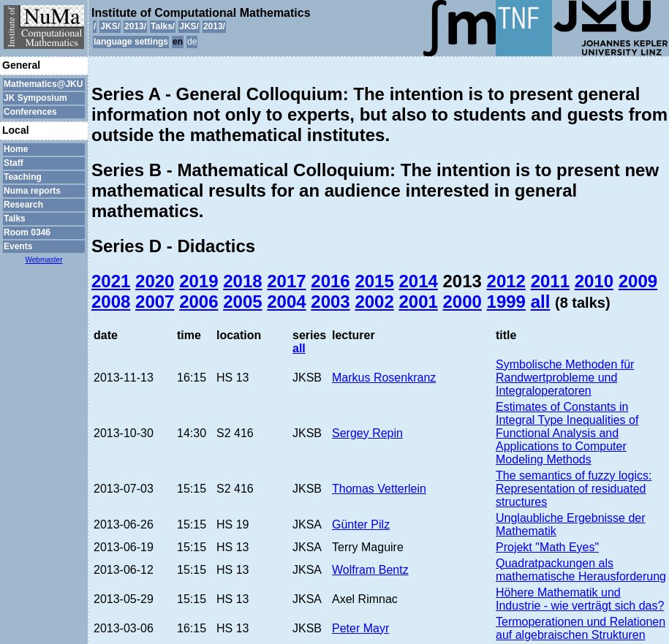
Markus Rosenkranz (384, 378)
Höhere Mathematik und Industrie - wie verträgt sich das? (580, 599)
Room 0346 (27, 232)
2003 (330, 302)
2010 (594, 281)
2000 (462, 302)
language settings (131, 42)
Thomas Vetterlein (379, 489)
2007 (155, 302)
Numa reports (32, 191)
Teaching (23, 177)
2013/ (135, 26)
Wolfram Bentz (370, 570)
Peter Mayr (360, 628)
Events (18, 246)
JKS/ (110, 26)
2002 (374, 302)
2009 (638, 281)
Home (16, 149)
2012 (506, 281)
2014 (418, 281)
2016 (330, 281)
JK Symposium (35, 98)
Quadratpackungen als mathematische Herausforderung (581, 570)
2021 (111, 281)
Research (23, 205)
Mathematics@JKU (43, 84)
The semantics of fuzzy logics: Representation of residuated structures (574, 489)
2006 (199, 302)
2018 (242, 281)
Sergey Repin (367, 433)
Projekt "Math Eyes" (547, 547)
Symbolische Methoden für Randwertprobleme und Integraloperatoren (565, 378)
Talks (15, 219)
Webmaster (44, 260)
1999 (506, 302)
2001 (418, 302)
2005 (242, 302)
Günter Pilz (361, 524)
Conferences (30, 112)
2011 (550, 281)
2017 (286, 281)
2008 (111, 302)
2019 (199, 281)
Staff (14, 163)
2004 (286, 302)
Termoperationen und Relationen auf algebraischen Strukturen (581, 628)
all (541, 302)
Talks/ (163, 26)
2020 (155, 281)
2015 (374, 281)
